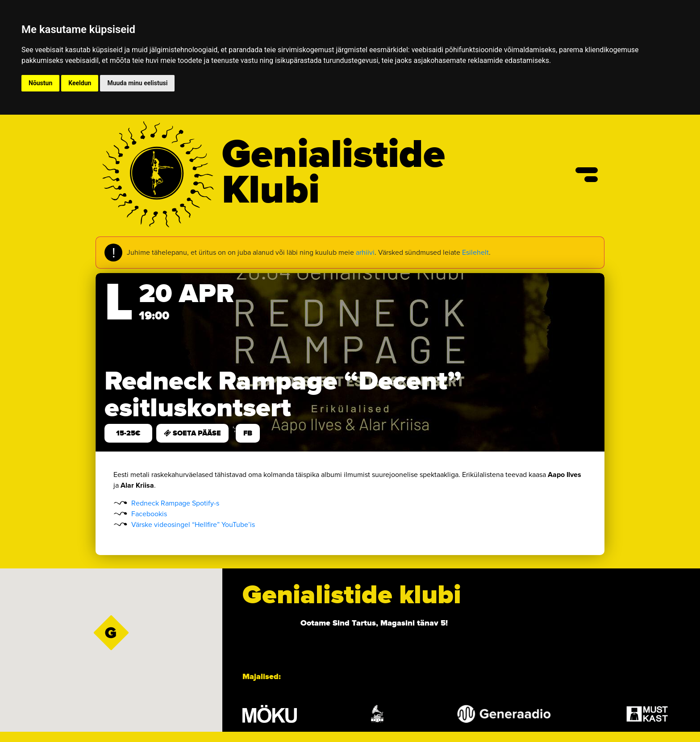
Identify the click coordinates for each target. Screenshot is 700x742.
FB (248, 433)
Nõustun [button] (40, 83)
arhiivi (365, 252)
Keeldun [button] (80, 83)
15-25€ (128, 433)
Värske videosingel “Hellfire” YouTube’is (193, 524)
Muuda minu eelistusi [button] (137, 83)
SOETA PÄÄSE (192, 433)
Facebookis (149, 514)
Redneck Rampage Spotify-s (175, 503)
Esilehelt (475, 252)
